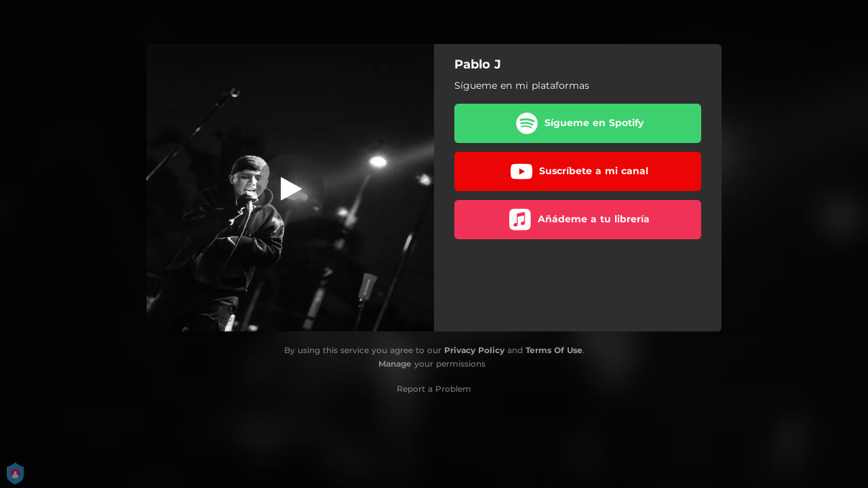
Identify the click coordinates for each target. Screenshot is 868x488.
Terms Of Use (554, 350)
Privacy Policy (474, 350)
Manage (395, 364)
